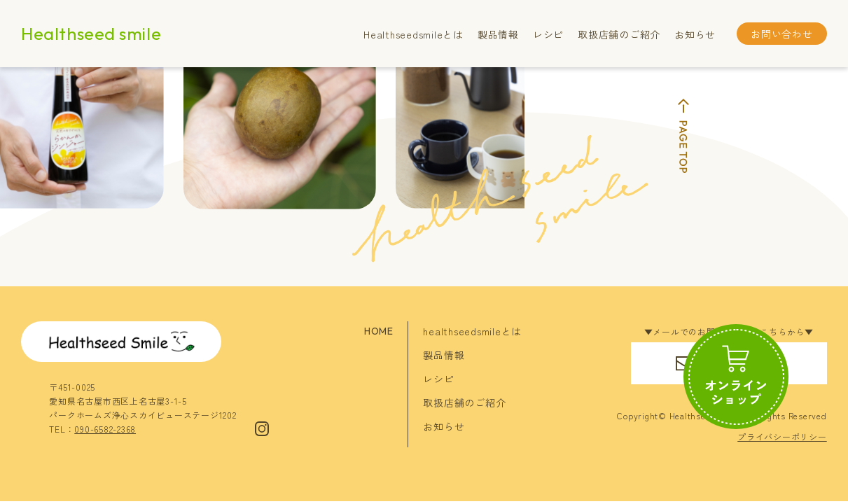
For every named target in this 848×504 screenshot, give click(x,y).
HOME (378, 331)
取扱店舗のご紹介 (619, 34)
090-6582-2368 (105, 429)
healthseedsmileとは (472, 331)
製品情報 (498, 34)
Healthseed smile (91, 34)
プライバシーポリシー (782, 436)
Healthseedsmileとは (413, 34)
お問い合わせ (782, 34)
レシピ (548, 34)
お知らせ (695, 34)
